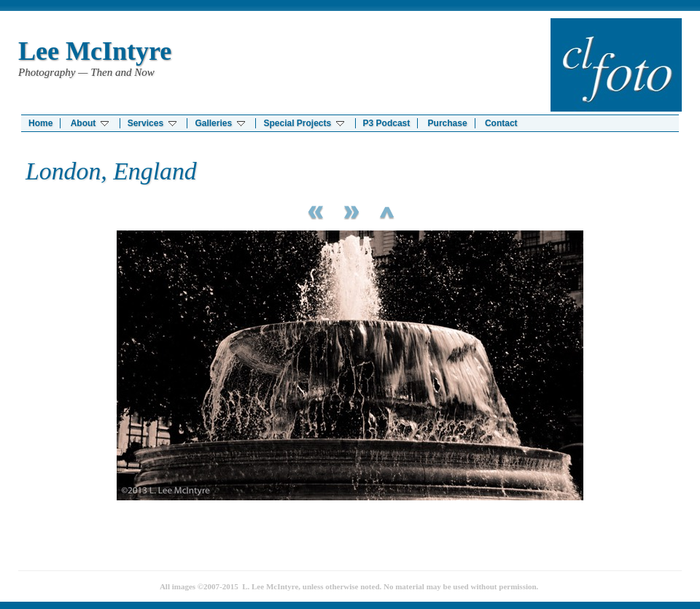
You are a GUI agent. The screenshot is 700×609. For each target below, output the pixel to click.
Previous (314, 210)
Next (350, 210)
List (386, 210)
